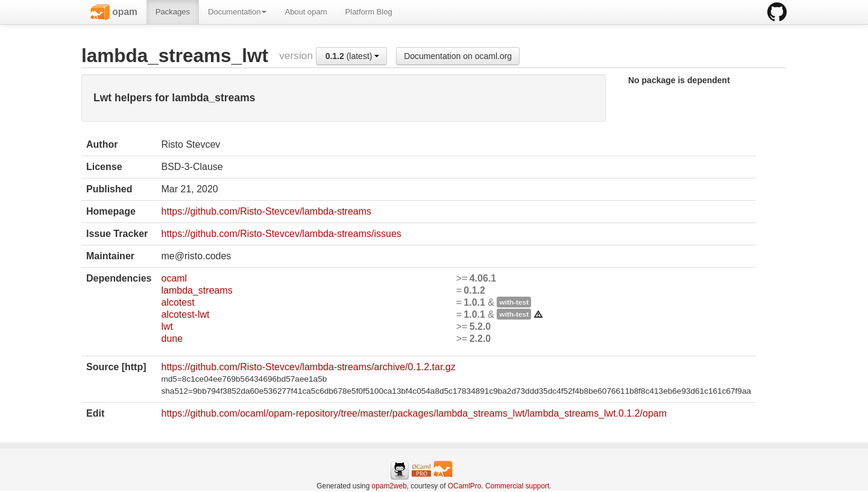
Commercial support (517, 486)
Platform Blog (369, 12)
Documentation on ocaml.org (458, 56)
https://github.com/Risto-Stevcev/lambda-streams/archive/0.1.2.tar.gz (308, 367)
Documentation (237, 12)
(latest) (353, 56)
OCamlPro (465, 486)
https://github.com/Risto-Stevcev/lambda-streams (266, 211)
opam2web (389, 486)
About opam (306, 12)
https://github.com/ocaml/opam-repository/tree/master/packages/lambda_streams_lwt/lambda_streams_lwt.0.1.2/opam (414, 413)
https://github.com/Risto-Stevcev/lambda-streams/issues (281, 234)
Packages (173, 12)
